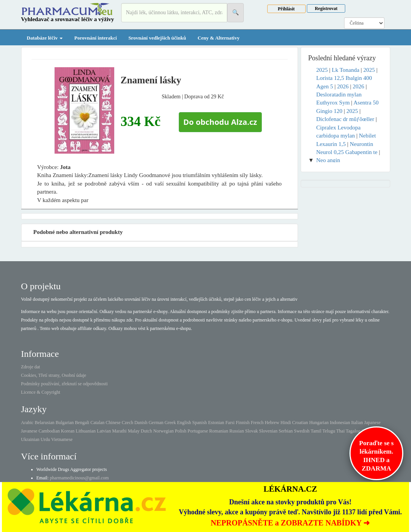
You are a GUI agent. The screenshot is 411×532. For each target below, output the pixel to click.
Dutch (146, 431)
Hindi (285, 423)
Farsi (230, 423)
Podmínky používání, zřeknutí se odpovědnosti (65, 384)
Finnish (243, 423)
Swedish (302, 431)
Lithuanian (86, 431)
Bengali (82, 423)
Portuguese (198, 431)
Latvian (104, 431)
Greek (170, 423)
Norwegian (163, 431)
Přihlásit (286, 9)
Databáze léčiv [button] (45, 38)
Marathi (119, 431)
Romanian (219, 431)
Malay (134, 431)
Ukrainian (30, 439)
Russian (236, 431)
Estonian (216, 423)
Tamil (316, 431)
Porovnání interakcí (96, 38)
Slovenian (268, 431)
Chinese (113, 423)
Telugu (329, 431)
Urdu (45, 439)
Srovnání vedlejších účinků (157, 38)
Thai (341, 431)
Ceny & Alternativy (219, 38)
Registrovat (326, 8)
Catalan (97, 423)
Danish (141, 423)
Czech (127, 423)
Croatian (300, 423)
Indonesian (340, 423)
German (156, 423)
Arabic (27, 423)
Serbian (286, 431)
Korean (67, 431)
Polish (181, 431)
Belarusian (44, 423)
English (184, 423)
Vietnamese (62, 439)
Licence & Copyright (41, 392)
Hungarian (319, 423)
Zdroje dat (31, 367)
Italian (357, 423)
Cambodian (49, 431)
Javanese (29, 431)
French (257, 423)
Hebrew (272, 423)
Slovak (251, 431)
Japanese (372, 423)
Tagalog (353, 431)
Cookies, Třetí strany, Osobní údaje (54, 375)
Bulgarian (64, 423)
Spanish (200, 423)
